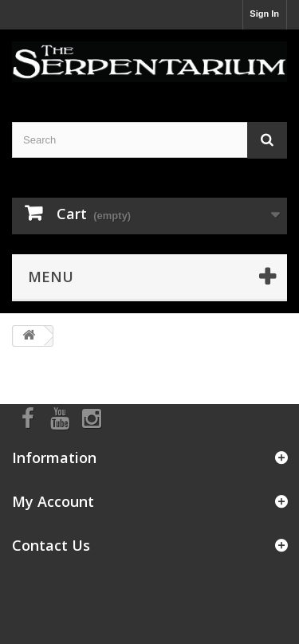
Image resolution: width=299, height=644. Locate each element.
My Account (53, 501)
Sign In (264, 14)
